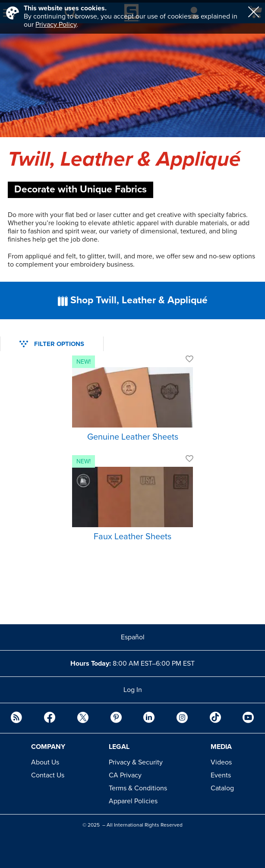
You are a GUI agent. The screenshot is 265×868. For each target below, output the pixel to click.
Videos (221, 762)
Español (133, 637)
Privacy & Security (136, 762)
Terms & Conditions (138, 788)
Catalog (222, 788)
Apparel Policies (133, 801)
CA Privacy (125, 775)
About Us (45, 762)
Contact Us (48, 775)
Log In (133, 690)
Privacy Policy (56, 25)
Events (221, 775)
